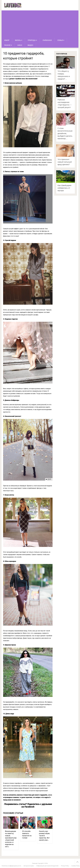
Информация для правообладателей (47, 866)
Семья (60, 40)
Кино (20, 45)
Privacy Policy (65, 866)
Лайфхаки (47, 40)
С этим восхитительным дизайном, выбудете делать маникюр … (65, 133)
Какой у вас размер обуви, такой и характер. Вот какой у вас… (44, 836)
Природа (32, 40)
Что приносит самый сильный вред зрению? (65, 162)
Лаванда (35, 863)
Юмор (7, 40)
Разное (7, 45)
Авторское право (29, 866)
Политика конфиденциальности (11, 866)
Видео (30, 45)
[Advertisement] (40, 24)
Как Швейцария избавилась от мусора (64, 188)
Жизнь (18, 40)
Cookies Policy (75, 866)
